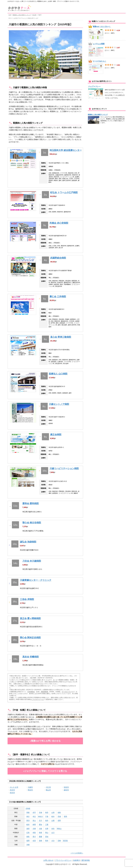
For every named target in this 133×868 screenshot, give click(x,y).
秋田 (47, 812)
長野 (59, 821)
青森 (28, 812)
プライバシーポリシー (63, 860)
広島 (28, 833)
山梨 (53, 821)
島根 (40, 833)
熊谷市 (30, 790)
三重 (47, 825)
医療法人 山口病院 (58, 374)
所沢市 (12, 793)
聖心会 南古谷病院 (32, 523)
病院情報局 (44, 692)
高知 (47, 837)
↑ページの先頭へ (77, 853)
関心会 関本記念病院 (30, 638)
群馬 (65, 816)
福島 (59, 812)
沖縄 (28, 845)
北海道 (28, 808)
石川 (40, 821)
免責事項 (76, 860)
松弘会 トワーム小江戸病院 (64, 192)
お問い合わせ (48, 860)
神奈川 (40, 816)
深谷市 (66, 787)
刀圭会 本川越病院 (32, 561)
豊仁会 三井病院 (58, 297)
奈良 (53, 829)
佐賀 (34, 841)
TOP (10, 15)
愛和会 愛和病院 (31, 503)
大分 (53, 841)
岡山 (47, 833)
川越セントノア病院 (59, 404)
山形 (53, 812)
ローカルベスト (67, 692)
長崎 (40, 841)
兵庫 (47, 829)
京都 (34, 829)
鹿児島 (65, 841)
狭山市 (48, 790)
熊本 (47, 841)
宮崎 (59, 841)
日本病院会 (31, 692)
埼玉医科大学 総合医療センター (66, 150)
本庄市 (12, 790)
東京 (28, 816)
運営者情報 (86, 860)
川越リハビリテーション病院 (64, 468)
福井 (47, 821)
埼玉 (34, 816)
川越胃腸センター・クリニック (36, 580)
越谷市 (66, 790)
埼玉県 (34, 15)
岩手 (34, 812)
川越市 (30, 787)
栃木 (53, 816)
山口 (53, 833)
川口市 (48, 787)
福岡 (28, 841)
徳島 (28, 837)
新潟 (28, 821)
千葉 (47, 816)
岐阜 (28, 825)
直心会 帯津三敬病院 (61, 337)
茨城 (59, 816)
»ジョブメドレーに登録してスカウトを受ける (45, 771)
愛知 (40, 825)
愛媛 (40, 837)
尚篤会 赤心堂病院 (59, 223)
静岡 (34, 825)
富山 (34, 821)
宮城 (40, 812)
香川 (34, 837)
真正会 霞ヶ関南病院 (30, 618)
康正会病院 (56, 435)
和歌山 (59, 829)
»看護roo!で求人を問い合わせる (45, 741)
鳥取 (34, 833)
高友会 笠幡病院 (31, 657)
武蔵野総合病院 (58, 258)
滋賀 (28, 829)
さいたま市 (14, 787)
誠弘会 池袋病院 (28, 542)
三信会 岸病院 (27, 599)
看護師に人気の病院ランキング (22, 15)
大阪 (40, 829)
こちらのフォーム (38, 699)
